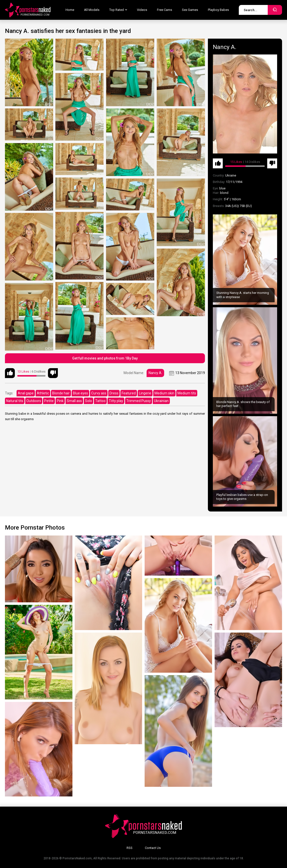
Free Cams (165, 10)
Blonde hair (61, 393)
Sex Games (190, 10)
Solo (88, 401)
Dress (114, 393)
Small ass (74, 401)
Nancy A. (155, 373)
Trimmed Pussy (139, 401)
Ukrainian (161, 401)
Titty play (116, 401)
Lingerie (145, 393)
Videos (142, 10)
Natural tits (15, 401)
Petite (49, 401)
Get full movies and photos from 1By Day (105, 358)
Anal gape (26, 393)
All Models (92, 10)
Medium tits (187, 393)
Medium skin (164, 393)
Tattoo (100, 401)
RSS (130, 848)
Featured (129, 393)
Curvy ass (99, 393)
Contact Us (153, 848)
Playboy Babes (218, 10)
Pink (60, 401)
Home (70, 10)
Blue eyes (80, 393)
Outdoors (34, 401)
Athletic (43, 393)
